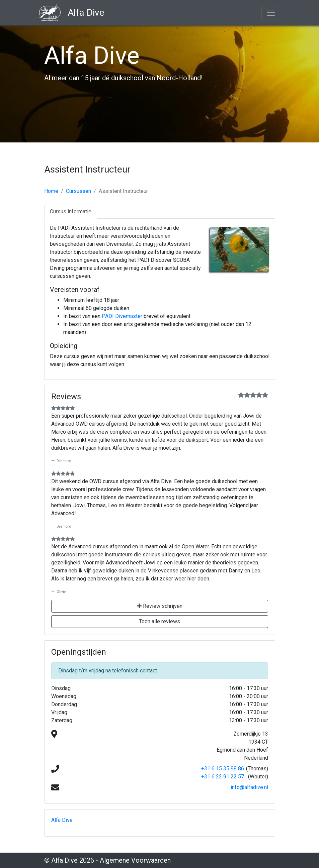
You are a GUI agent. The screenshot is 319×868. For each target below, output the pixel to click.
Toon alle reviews (159, 621)
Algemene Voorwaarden (135, 860)
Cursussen (78, 191)
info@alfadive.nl (249, 787)
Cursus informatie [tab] (71, 211)
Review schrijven (160, 606)
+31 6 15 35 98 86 (223, 769)
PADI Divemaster (122, 316)
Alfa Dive (62, 820)
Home (51, 191)
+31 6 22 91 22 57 (223, 777)
